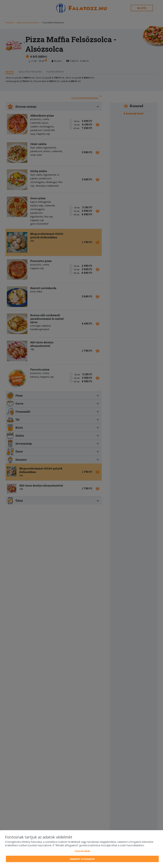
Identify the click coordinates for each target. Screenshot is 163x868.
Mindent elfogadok (82, 859)
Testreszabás (82, 851)
